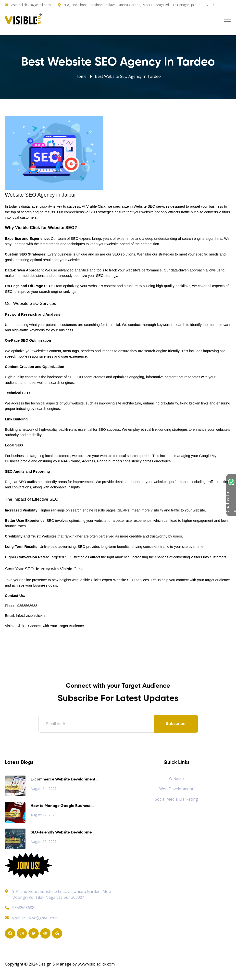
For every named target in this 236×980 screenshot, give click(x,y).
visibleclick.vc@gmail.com (31, 5)
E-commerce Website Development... (64, 779)
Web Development (176, 789)
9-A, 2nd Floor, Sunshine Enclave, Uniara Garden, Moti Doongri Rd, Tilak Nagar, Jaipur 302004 (62, 894)
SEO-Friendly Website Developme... (62, 832)
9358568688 (20, 908)
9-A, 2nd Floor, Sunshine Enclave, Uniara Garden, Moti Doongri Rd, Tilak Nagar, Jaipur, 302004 (139, 5)
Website (176, 779)
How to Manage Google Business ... (62, 806)
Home (81, 76)
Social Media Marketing (176, 799)
